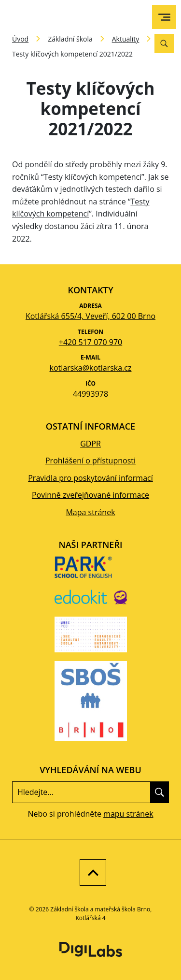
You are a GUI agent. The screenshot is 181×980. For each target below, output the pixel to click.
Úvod (20, 39)
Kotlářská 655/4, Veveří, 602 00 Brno (90, 316)
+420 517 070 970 (90, 342)
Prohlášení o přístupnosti (90, 461)
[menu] (164, 17)
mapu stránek (128, 814)
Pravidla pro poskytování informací (90, 478)
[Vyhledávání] (164, 43)
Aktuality (126, 39)
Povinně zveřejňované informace (90, 495)
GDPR (90, 444)
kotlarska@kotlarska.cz (91, 368)
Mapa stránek (90, 512)
